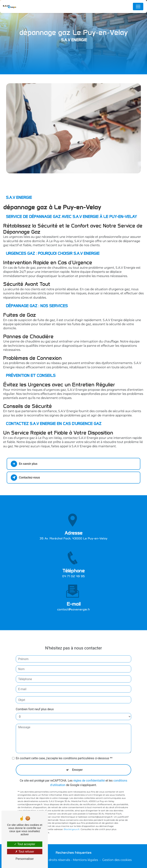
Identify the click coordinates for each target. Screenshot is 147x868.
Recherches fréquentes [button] (74, 853)
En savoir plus (24, 464)
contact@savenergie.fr (74, 602)
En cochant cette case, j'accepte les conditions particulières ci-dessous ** (64, 751)
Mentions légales (85, 860)
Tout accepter (25, 844)
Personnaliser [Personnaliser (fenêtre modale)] (25, 859)
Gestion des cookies (117, 860)
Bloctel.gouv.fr (72, 821)
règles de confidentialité (89, 773)
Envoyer (77, 762)
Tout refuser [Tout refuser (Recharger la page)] (25, 852)
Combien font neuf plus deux (35, 702)
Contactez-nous (25, 478)
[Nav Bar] (138, 7)
